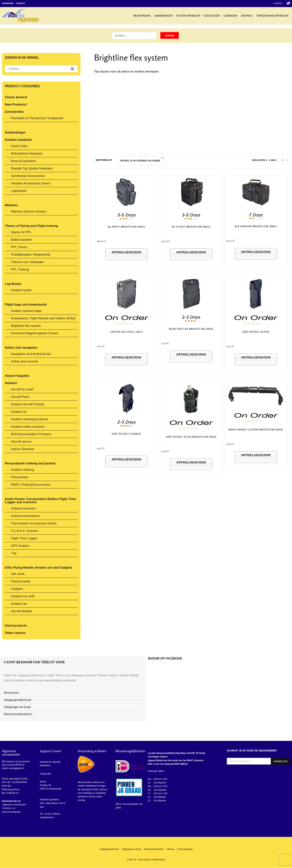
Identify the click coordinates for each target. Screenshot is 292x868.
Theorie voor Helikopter (27, 262)
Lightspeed (19, 191)
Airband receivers (23, 508)
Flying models (21, 581)
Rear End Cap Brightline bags (191, 329)
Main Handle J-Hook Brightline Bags (256, 429)
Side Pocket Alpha (256, 332)
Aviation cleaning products (29, 419)
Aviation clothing (23, 470)
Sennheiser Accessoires (28, 176)
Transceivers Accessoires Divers (34, 523)
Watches (11, 205)
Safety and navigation (21, 348)
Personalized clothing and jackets (30, 463)
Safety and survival (24, 361)
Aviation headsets (18, 140)
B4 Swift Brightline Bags (126, 227)
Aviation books (21, 290)
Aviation (11, 383)
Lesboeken (230, 16)
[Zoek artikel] (134, 36)
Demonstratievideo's (18, 714)
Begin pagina (142, 16)
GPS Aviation (20, 546)
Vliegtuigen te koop (17, 707)
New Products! (16, 104)
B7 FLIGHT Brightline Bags (191, 227)
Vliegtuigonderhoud (17, 700)
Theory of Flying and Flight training (31, 226)
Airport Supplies (17, 376)
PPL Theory (19, 247)
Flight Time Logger (24, 538)
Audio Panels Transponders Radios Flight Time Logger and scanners (40, 501)
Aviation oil (19, 412)
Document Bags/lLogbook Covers (35, 333)
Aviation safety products (28, 427)
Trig (14, 553)
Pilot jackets (19, 477)
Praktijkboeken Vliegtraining (31, 255)
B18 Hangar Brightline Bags (256, 226)
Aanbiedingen (164, 16)
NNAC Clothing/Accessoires (31, 485)
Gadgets (17, 589)
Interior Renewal (23, 449)
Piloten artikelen (188, 16)
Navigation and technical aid (31, 354)
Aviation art (19, 604)
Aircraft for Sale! (22, 389)
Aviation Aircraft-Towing (27, 404)
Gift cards (18, 574)
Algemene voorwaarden (14, 805)
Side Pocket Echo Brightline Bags (191, 437)
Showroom (8, 3)
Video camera (15, 633)
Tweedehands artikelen (272, 16)
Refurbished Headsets (27, 154)
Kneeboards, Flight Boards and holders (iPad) (43, 318)
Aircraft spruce (21, 442)
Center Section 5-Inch (126, 332)
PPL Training (20, 269)
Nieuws (170, 849)
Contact (20, 3)
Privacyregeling (185, 849)
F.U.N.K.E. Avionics (25, 531)
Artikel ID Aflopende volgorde (140, 161)
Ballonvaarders (22, 240)
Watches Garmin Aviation (29, 212)
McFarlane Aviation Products (31, 434)
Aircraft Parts (20, 397)
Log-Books (13, 284)
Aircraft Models (22, 611)
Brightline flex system (26, 326)
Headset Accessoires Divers (31, 183)
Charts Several (16, 97)
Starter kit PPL (21, 232)
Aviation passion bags (26, 311)
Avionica (247, 16)
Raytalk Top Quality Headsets (32, 168)
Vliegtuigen (212, 16)
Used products (16, 626)
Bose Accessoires (23, 161)
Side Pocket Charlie (126, 434)
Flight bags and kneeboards (26, 305)
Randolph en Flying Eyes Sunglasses (37, 118)
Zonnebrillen (14, 112)
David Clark (19, 146)
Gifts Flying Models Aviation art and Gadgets (38, 568)
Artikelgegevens (126, 252)
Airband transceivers (25, 516)
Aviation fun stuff (23, 596)
